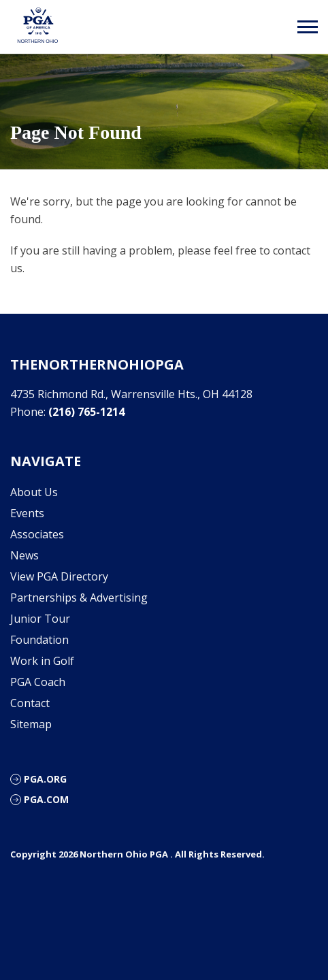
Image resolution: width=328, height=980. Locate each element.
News (24, 555)
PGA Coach (38, 682)
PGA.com (46, 799)
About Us (34, 492)
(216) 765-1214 (86, 412)
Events (27, 513)
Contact (30, 703)
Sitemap (31, 724)
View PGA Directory (59, 576)
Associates (37, 534)
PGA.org (45, 779)
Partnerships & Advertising (79, 598)
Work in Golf (42, 661)
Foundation (39, 640)
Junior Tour (40, 619)
